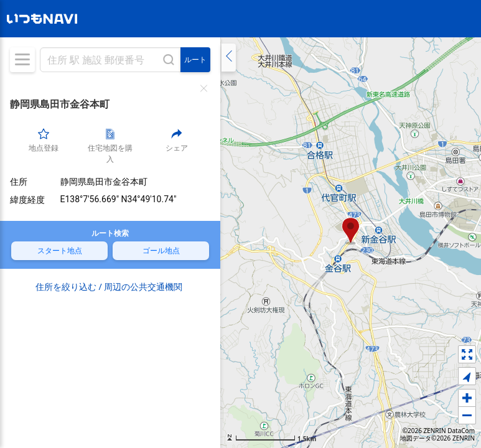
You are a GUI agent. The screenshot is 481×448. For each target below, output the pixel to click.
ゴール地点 (137, 250)
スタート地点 (39, 250)
